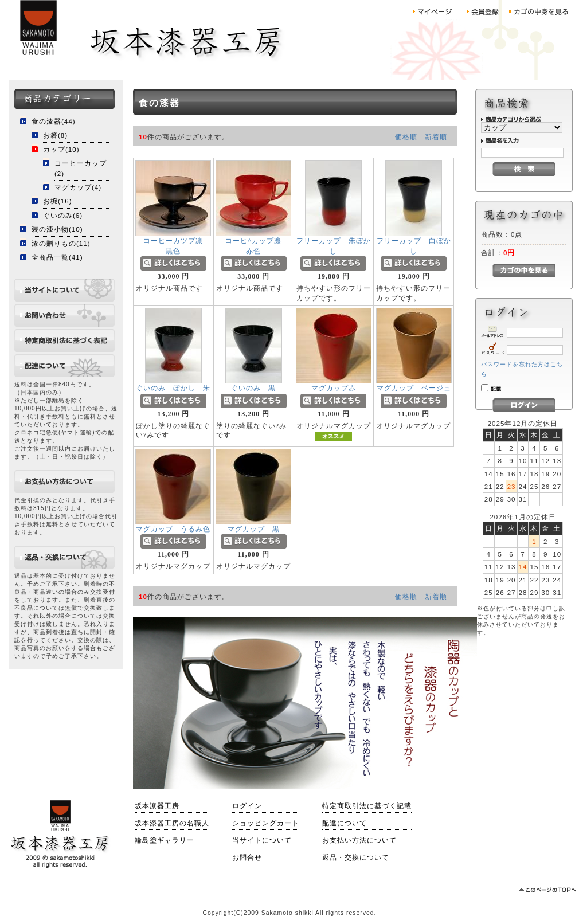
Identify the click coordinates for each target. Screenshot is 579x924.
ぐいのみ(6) (63, 215)
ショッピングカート (266, 823)
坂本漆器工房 (157, 806)
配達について (345, 823)
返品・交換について (356, 858)
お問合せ (247, 858)
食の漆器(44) (54, 121)
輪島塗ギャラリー (165, 840)
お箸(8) (55, 135)
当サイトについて (262, 840)
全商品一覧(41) (57, 257)
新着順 (436, 137)
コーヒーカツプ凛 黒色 (184, 250)
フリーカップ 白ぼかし (414, 250)
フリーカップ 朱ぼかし (334, 250)
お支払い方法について (359, 840)
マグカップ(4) (78, 187)
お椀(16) (58, 201)
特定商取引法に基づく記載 (367, 806)
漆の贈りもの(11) (61, 243)
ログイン (247, 806)
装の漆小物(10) (57, 229)
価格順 (406, 137)
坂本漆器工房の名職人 (172, 823)
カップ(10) (61, 149)
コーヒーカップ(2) (81, 168)
